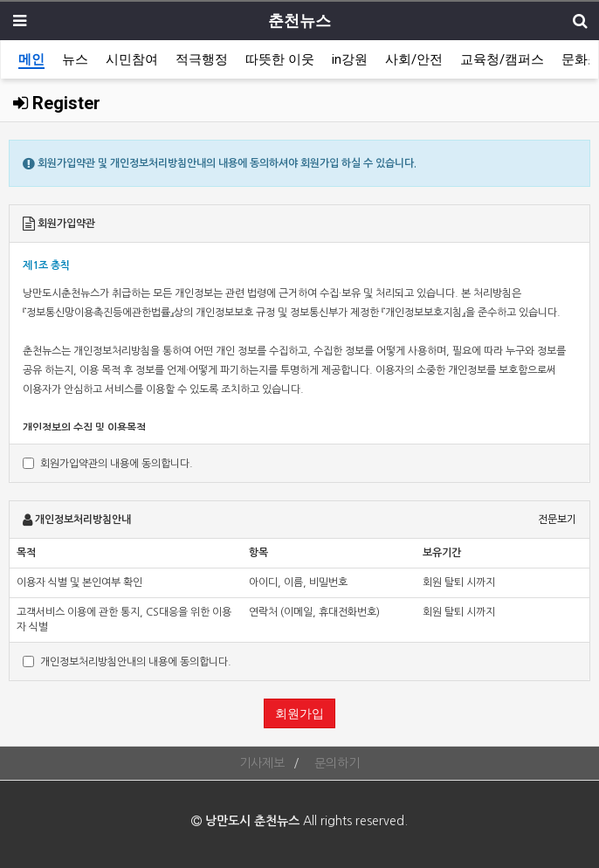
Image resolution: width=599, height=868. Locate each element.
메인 (31, 59)
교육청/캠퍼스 (502, 59)
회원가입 (299, 713)
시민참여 (132, 59)
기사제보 (262, 763)
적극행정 (202, 59)
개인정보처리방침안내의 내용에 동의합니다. (127, 661)
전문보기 (557, 520)
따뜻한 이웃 (280, 59)
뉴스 (75, 59)
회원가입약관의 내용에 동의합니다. (108, 463)
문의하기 (337, 763)
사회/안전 (414, 59)
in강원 (350, 59)
